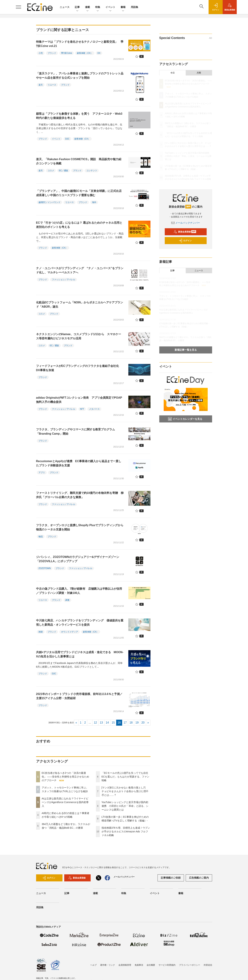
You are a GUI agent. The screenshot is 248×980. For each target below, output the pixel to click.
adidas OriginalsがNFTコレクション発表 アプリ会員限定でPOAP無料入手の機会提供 (79, 400)
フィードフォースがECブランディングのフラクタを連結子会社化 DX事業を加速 (79, 368)
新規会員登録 (185, 232)
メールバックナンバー (186, 223)
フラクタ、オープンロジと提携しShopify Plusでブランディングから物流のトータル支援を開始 (80, 527)
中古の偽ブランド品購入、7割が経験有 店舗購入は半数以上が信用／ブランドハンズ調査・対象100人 (79, 591)
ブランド (52, 53)
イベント (110, 7)
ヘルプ (93, 965)
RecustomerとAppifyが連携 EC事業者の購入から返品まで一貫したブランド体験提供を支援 (79, 463)
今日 (172, 73)
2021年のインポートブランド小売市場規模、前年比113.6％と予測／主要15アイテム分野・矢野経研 (79, 696)
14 (107, 723)
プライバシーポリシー (190, 965)
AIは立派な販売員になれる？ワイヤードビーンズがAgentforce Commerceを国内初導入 (65, 802)
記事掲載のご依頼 (171, 878)
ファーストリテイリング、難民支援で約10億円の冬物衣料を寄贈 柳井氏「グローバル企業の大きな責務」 (80, 495)
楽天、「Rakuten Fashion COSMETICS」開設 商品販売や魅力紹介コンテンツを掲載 (79, 161)
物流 (41, 537)
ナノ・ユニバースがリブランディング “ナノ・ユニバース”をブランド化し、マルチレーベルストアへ (80, 270)
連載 (87, 7)
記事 (77, 7)
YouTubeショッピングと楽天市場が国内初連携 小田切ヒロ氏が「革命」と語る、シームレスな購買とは (125, 806)
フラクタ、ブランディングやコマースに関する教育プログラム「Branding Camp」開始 (76, 432)
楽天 (41, 85)
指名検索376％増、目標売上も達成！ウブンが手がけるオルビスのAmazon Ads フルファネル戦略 (126, 831)
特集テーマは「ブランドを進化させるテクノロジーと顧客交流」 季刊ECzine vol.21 (80, 44)
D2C (67, 139)
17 (125, 723)
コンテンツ (92, 171)
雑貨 (41, 632)
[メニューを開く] (18, 7)
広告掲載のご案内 (199, 878)
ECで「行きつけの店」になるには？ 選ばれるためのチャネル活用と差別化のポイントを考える (79, 225)
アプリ (42, 473)
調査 (67, 600)
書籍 (123, 7)
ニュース (65, 7)
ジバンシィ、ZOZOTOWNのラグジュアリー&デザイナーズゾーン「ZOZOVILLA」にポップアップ (78, 559)
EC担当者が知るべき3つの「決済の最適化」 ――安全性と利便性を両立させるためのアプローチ (65, 777)
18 (131, 723)
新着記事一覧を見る (186, 350)
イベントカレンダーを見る (185, 419)
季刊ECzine (67, 53)
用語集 (134, 7)
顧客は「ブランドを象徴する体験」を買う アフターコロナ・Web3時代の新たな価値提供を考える (79, 116)
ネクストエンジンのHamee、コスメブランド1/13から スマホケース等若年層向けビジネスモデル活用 (79, 336)
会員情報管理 (125, 965)
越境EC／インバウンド (50, 202)
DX (99, 53)
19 (137, 723)
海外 (94, 202)
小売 (41, 53)
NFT (82, 409)
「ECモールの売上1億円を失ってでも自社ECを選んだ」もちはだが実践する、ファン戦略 (125, 777)
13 (101, 723)
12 (95, 723)
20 (143, 723)
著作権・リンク (108, 965)
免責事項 (139, 965)
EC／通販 (64, 171)
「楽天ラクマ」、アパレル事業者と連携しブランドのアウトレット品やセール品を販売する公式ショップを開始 (80, 76)
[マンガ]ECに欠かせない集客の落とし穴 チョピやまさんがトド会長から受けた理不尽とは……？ (125, 791)
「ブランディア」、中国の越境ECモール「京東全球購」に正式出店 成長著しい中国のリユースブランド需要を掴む (80, 193)
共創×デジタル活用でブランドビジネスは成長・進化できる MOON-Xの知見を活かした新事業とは (80, 654)
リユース (52, 85)
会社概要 (151, 965)
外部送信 (208, 965)
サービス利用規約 (167, 965)
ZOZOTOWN (45, 568)
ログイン (185, 241)
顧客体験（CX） (85, 53)
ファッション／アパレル (64, 280)
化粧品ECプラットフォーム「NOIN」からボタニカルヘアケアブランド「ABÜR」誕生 (80, 305)
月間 (199, 73)
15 (113, 723)
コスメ (51, 171)
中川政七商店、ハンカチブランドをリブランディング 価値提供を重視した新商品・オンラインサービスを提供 (80, 623)
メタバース (94, 409)
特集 (98, 7)
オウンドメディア (70, 632)
